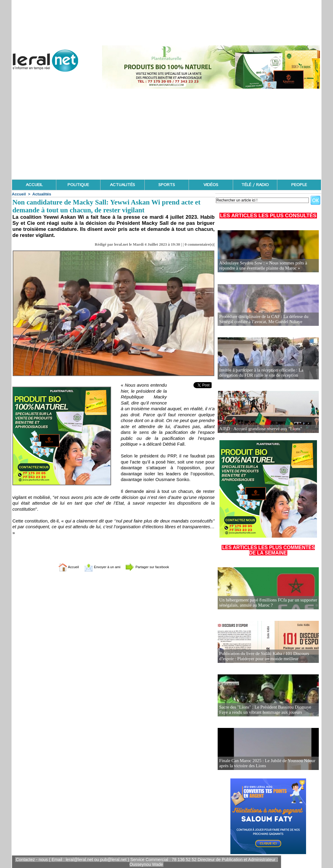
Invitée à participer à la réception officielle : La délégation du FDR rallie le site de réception (259, 373)
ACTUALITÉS (122, 185)
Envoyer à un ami (99, 567)
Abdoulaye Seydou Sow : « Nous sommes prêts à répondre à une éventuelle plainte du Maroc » (261, 266)
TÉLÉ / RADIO (255, 185)
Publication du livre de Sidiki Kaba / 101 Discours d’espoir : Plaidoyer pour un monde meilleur (262, 656)
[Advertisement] (166, 134)
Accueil (19, 194)
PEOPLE (299, 185)
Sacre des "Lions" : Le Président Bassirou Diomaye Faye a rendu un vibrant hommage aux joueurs (267, 710)
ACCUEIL (34, 185)
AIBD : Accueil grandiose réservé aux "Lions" (259, 429)
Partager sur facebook (154, 567)
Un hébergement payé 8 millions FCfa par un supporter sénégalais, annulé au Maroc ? (266, 603)
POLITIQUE (78, 185)
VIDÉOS (211, 185)
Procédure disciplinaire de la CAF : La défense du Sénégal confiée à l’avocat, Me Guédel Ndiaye (262, 319)
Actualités (42, 194)
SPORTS (167, 185)
